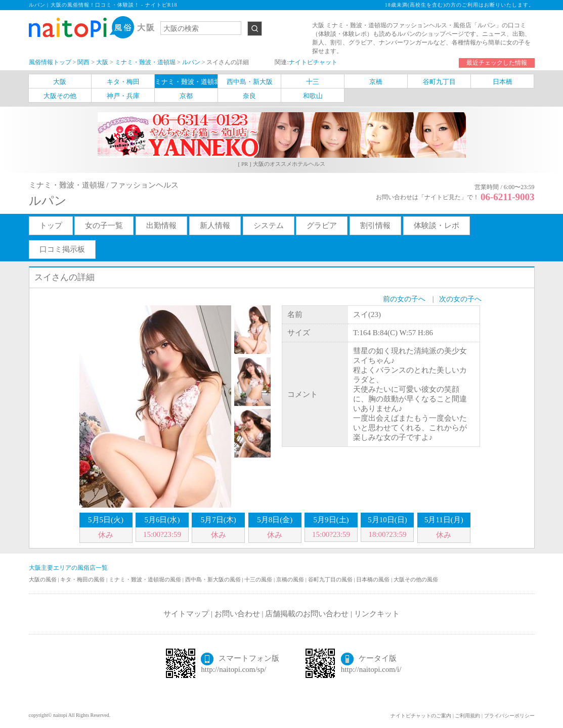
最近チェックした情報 (497, 63)
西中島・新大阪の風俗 (214, 579)
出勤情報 (161, 225)
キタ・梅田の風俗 (83, 579)
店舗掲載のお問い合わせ (307, 614)
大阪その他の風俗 (416, 579)
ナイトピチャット (313, 62)
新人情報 (215, 225)
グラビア (322, 225)
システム (269, 225)
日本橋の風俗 (374, 579)
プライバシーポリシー (509, 716)
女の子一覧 (104, 225)
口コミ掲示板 (62, 249)
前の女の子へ (404, 299)
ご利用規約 (467, 716)
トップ (51, 225)
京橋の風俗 (291, 579)
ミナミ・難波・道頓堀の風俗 (146, 579)
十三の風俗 (259, 579)
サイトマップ (186, 614)
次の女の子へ (460, 299)
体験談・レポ (437, 225)
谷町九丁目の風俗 (331, 579)
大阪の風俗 (44, 579)
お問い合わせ (237, 614)
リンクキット (377, 614)
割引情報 (375, 225)
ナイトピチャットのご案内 (421, 716)
